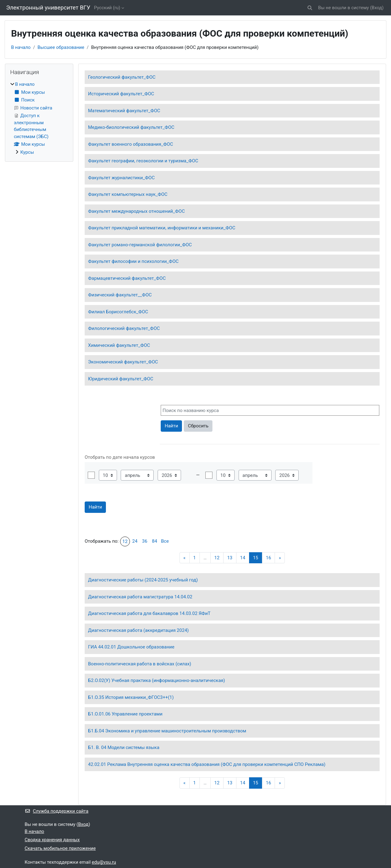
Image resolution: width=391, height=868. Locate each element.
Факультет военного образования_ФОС (131, 144)
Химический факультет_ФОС (119, 345)
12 (125, 541)
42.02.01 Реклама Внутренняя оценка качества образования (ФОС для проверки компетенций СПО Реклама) (207, 764)
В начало (21, 47)
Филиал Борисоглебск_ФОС (118, 312)
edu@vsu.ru (104, 862)
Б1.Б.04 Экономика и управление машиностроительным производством (167, 731)
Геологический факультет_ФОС (122, 77)
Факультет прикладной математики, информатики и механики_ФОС (162, 228)
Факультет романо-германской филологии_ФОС (140, 245)
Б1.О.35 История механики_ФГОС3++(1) (131, 697)
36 (145, 541)
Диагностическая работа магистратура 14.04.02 (140, 597)
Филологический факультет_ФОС (124, 328)
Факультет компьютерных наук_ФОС (128, 194)
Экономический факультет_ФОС (123, 362)
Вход (377, 8)
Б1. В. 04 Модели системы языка (124, 747)
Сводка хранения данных (52, 840)
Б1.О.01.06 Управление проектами (125, 714)
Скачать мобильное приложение (60, 848)
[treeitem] (39, 118)
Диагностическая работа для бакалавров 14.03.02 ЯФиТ (149, 613)
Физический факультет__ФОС (120, 295)
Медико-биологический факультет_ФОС (131, 127)
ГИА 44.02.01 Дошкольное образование (131, 647)
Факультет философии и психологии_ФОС (133, 261)
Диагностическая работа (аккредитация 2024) (138, 630)
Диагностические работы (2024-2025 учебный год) (143, 580)
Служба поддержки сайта (56, 811)
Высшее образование (61, 47)
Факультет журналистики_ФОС (121, 178)
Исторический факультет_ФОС (121, 94)
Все (165, 541)
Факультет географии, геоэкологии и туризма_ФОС (143, 161)
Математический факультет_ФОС (124, 111)
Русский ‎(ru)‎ (107, 8)
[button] (310, 8)
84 (155, 541)
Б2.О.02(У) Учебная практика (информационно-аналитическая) (157, 680)
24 (135, 541)
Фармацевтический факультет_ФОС (127, 278)
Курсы (27, 152)
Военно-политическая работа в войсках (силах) (140, 664)
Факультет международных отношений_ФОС (136, 211)
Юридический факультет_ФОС (121, 379)
